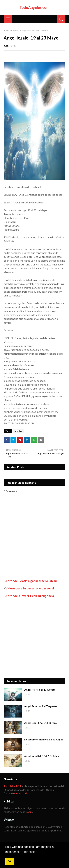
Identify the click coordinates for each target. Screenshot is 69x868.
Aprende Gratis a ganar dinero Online (32, 581)
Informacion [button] (29, 852)
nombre (15, 31)
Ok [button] (9, 861)
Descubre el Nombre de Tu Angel (44, 740)
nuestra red (20, 793)
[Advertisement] (34, 638)
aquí (30, 812)
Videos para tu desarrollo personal (30, 588)
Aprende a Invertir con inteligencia (30, 596)
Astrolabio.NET (13, 786)
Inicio (6, 31)
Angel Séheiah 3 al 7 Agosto (40, 706)
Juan (6, 46)
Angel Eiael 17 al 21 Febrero (40, 723)
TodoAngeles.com (34, 7)
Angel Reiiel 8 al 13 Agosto (40, 690)
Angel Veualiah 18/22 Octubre (42, 756)
